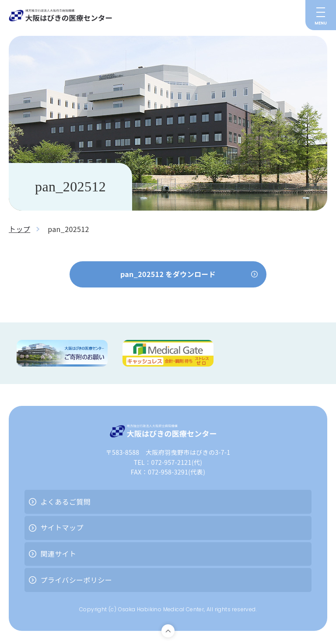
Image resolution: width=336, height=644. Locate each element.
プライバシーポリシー (76, 580)
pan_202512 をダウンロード (168, 274)
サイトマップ (62, 527)
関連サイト (58, 554)
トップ (19, 229)
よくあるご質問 (65, 502)
